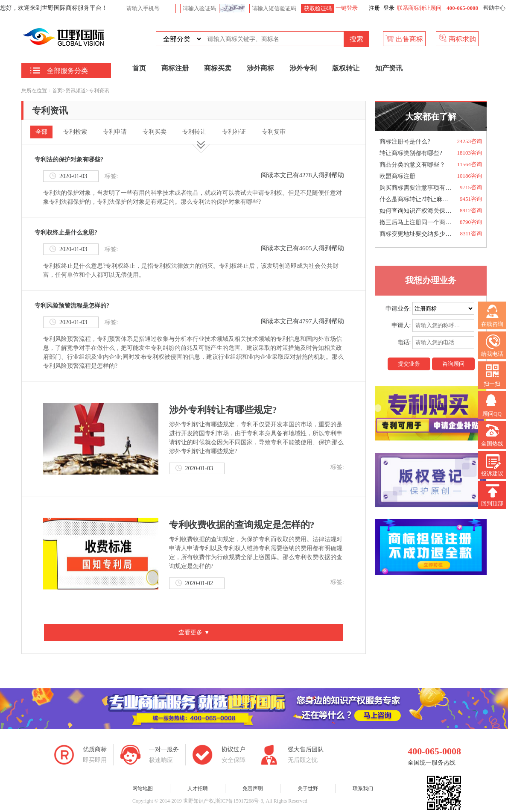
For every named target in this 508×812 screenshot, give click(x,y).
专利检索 (75, 132)
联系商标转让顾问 (419, 8)
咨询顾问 (453, 364)
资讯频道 (76, 91)
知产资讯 (389, 68)
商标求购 (457, 38)
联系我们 (363, 789)
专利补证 (234, 132)
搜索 (356, 39)
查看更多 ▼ (194, 632)
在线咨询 (492, 316)
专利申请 (115, 132)
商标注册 (175, 68)
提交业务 (409, 364)
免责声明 (253, 789)
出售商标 (404, 38)
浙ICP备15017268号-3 (239, 801)
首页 (139, 68)
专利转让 (194, 132)
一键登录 (346, 8)
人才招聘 (198, 789)
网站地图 (143, 789)
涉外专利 (303, 68)
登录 (389, 8)
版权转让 (346, 68)
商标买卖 (218, 68)
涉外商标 (260, 68)
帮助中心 (494, 8)
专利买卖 (155, 132)
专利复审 (274, 132)
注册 (374, 8)
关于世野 (308, 789)
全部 (41, 132)
